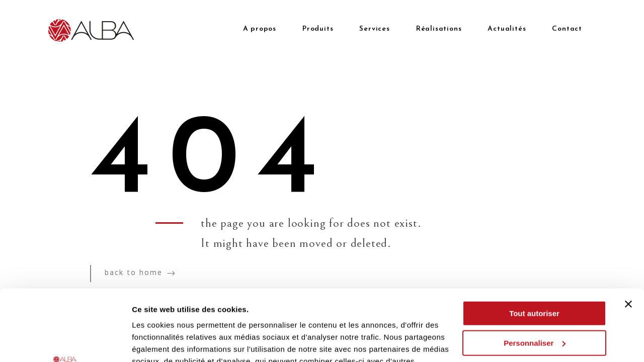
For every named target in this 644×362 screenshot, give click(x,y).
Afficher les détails (166, 342)
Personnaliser (535, 272)
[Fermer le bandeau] (628, 233)
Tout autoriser (534, 243)
